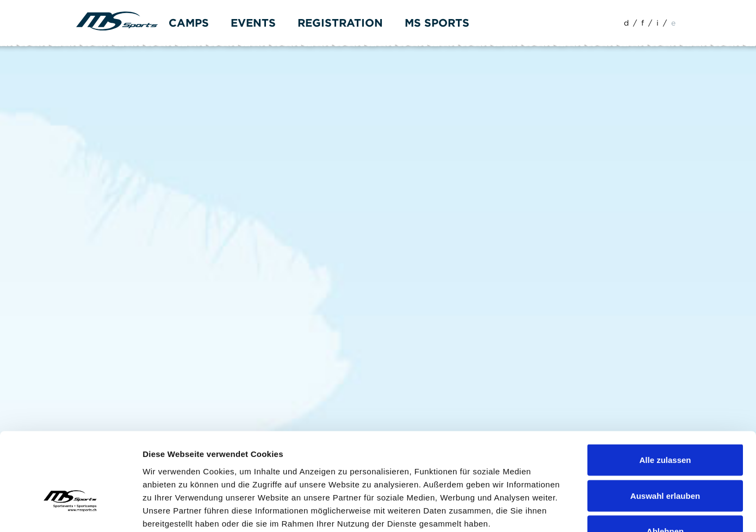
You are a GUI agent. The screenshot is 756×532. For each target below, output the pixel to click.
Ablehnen (665, 460)
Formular (128, 61)
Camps (189, 23)
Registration (340, 23)
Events (253, 23)
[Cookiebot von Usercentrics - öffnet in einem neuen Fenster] (70, 511)
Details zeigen (578, 511)
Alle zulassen (665, 389)
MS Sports (437, 23)
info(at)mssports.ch (142, 258)
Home (88, 61)
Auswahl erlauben (665, 425)
